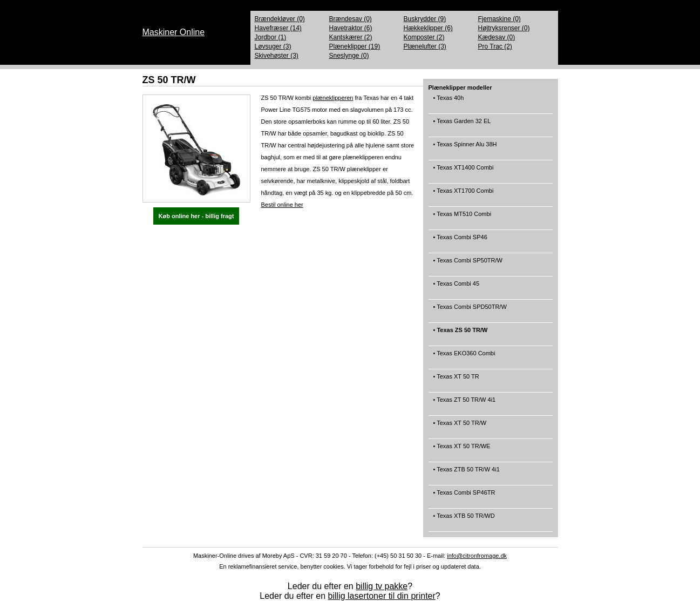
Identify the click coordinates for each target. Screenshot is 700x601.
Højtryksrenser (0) (504, 28)
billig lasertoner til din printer (382, 596)
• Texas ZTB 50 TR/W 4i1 (466, 473)
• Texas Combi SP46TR (464, 497)
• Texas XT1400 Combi (463, 171)
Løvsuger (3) (273, 46)
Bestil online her (282, 205)
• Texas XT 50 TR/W (459, 427)
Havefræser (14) (278, 28)
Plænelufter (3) (425, 46)
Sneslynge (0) (349, 56)
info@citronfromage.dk (477, 556)
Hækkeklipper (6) (428, 28)
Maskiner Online (174, 32)
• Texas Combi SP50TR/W (467, 264)
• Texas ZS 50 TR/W (460, 334)
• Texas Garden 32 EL (461, 125)
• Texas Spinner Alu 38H (464, 148)
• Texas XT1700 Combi (463, 195)
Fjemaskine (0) (499, 19)
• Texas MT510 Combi (462, 218)
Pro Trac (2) (495, 46)
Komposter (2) (424, 37)
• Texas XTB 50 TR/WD (463, 520)
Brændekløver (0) (280, 19)
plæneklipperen (333, 98)
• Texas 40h (448, 102)
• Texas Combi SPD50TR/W (469, 311)
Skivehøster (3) (277, 56)
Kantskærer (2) (351, 37)
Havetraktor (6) (351, 28)
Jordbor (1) (271, 37)
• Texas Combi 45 (456, 288)
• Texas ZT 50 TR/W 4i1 (464, 404)
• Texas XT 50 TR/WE (461, 450)
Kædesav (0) (497, 37)
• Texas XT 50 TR (456, 380)
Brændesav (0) (351, 19)
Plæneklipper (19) (355, 46)
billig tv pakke (382, 586)
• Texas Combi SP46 (460, 241)
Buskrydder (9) (425, 19)
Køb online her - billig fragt (196, 216)
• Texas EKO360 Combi (464, 357)
